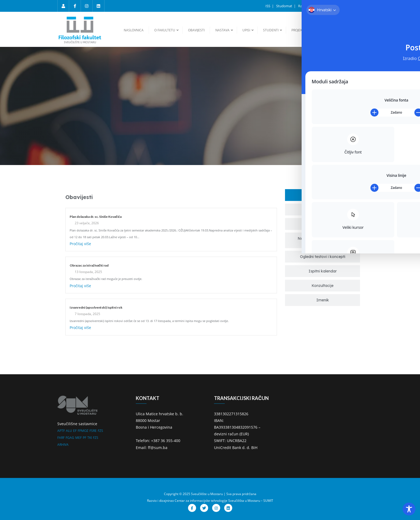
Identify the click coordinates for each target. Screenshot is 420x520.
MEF (78, 438)
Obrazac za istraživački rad (89, 265)
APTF (61, 431)
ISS (268, 6)
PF (85, 438)
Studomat (285, 6)
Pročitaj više (80, 244)
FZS (100, 431)
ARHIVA (63, 445)
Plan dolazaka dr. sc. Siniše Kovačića (96, 217)
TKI (90, 438)
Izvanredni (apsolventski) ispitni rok (96, 307)
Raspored (306, 6)
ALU (69, 431)
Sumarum (354, 6)
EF (75, 431)
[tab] (322, 195)
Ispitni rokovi (330, 6)
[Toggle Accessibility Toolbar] (409, 509)
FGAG (70, 438)
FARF (61, 438)
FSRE (93, 431)
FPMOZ (83, 431)
